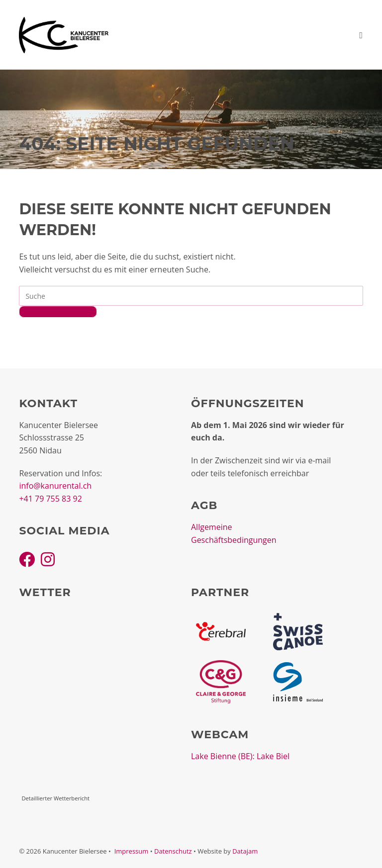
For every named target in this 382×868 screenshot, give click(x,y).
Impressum (132, 851)
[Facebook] (27, 559)
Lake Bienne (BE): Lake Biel (240, 756)
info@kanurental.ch (55, 486)
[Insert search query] (191, 296)
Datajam (245, 851)
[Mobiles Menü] (361, 35)
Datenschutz (173, 851)
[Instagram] (48, 559)
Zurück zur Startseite (58, 312)
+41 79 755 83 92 (50, 499)
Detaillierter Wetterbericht (55, 798)
